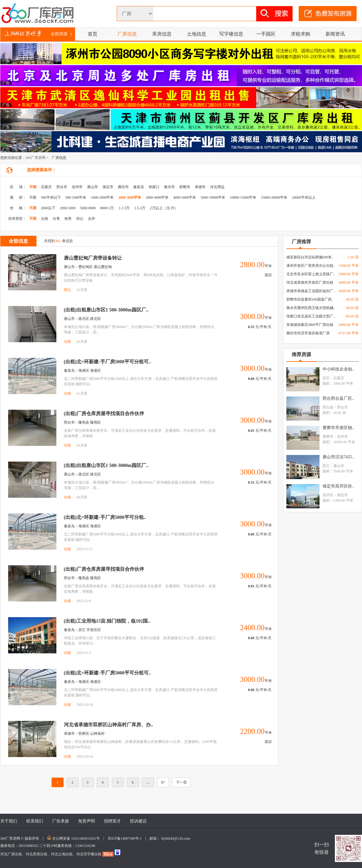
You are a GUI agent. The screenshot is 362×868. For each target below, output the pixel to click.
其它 (326, 378)
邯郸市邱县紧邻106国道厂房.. (310, 299)
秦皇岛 (139, 187)
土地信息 (197, 34)
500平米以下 (51, 197)
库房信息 (162, 34)
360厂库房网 (36, 158)
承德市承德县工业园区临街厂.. (311, 291)
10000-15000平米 (243, 197)
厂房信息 (127, 34)
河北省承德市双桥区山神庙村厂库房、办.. (109, 725)
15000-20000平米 (274, 197)
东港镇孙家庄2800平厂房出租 (310, 325)
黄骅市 (328, 437)
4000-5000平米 (185, 197)
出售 (56, 219)
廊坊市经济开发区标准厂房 (308, 333)
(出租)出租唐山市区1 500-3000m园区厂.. (106, 310)
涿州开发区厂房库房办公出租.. (311, 266)
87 (163, 782)
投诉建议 (138, 821)
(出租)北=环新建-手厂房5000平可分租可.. (107, 362)
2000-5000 (68, 208)
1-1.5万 (124, 208)
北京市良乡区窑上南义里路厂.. (311, 274)
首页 (93, 34)
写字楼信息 (231, 34)
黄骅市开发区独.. (338, 428)
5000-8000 (88, 208)
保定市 (108, 187)
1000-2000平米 (102, 197)
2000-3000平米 (130, 197)
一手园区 (266, 34)
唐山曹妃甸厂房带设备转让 (93, 258)
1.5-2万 (140, 208)
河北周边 (217, 187)
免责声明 (87, 821)
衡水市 (169, 187)
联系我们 (35, 821)
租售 (68, 219)
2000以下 (48, 208)
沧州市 (77, 187)
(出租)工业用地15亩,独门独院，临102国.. (107, 621)
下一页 (181, 782)
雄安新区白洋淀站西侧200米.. (310, 257)
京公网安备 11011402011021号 (76, 838)
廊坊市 (123, 187)
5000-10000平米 (213, 197)
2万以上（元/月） (164, 208)
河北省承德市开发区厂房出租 (310, 282)
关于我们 (9, 821)
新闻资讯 (335, 34)
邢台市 (62, 187)
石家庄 (46, 187)
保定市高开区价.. (338, 486)
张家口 (154, 187)
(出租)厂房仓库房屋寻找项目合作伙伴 (104, 413)
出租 (45, 219)
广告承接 (61, 821)
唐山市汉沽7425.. (338, 457)
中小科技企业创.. (338, 369)
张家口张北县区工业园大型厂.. (311, 316)
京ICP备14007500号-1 (126, 838)
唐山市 (93, 187)
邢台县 (328, 407)
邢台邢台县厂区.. (338, 398)
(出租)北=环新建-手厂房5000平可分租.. (105, 517)
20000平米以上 (304, 197)
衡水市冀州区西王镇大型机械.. (311, 308)
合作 (92, 219)
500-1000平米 (76, 197)
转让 (80, 219)
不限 (33, 187)
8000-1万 (107, 208)
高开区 (328, 495)
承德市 (200, 187)
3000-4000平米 (157, 197)
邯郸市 (185, 187)
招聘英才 (112, 821)
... (148, 782)
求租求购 (301, 34)
